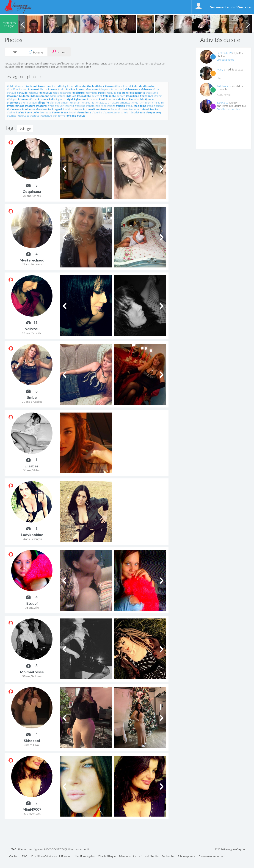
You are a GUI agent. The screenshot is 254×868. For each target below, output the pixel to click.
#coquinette (137, 93)
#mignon (146, 103)
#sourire (97, 112)
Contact (14, 856)
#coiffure (79, 93)
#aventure (44, 86)
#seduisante (150, 109)
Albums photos (186, 856)
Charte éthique (107, 856)
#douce (71, 96)
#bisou (109, 86)
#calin (62, 89)
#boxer (23, 89)
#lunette (55, 103)
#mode (20, 106)
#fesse (33, 99)
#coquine (123, 93)
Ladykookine (32, 535)
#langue (32, 103)
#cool (102, 93)
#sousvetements (113, 112)
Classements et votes (211, 856)
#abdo (11, 86)
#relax (78, 109)
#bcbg (62, 86)
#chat (156, 89)
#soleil (73, 112)
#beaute (80, 86)
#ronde (105, 109)
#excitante (147, 96)
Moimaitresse (32, 672)
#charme (147, 89)
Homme (36, 52)
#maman (75, 103)
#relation (68, 109)
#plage (111, 106)
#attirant (31, 86)
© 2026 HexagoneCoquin (230, 849)
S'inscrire (243, 7)
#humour (112, 99)
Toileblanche (224, 86)
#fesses (43, 99)
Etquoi (32, 603)
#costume (152, 93)
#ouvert (60, 106)
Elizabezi (32, 466)
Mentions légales (85, 856)
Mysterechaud (32, 260)
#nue (51, 106)
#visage (71, 116)
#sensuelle (32, 112)
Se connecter (220, 7)
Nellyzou (32, 329)
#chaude (22, 93)
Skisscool (32, 740)
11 (36, 323)
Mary (220, 69)
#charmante (133, 89)
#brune (52, 89)
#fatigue (12, 99)
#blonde (137, 86)
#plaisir (121, 106)
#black (118, 86)
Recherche (168, 856)
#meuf (135, 103)
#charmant (118, 89)
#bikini (100, 86)
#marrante (88, 103)
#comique (91, 93)
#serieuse (45, 112)
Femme (59, 52)
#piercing (101, 106)
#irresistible (137, 99)
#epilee (121, 96)
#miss (11, 106)
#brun (43, 89)
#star (127, 112)
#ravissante (44, 109)
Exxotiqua (223, 103)
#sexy (64, 112)
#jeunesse (14, 103)
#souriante (84, 112)
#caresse (92, 89)
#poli (150, 106)
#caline (70, 89)
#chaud (11, 93)
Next (248, 24)
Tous (14, 52)
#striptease (138, 112)
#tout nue (46, 116)
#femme (23, 99)
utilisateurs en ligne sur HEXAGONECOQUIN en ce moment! (49, 850)
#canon (81, 89)
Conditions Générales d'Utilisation (51, 856)
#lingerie (43, 103)
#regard (57, 109)
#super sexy (154, 112)
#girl (70, 99)
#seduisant (135, 109)
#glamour (80, 99)
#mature (113, 103)
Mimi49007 (32, 809)
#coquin (111, 93)
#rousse (123, 109)
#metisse (125, 103)
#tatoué (35, 116)
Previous (23, 24)
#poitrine (140, 106)
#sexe (56, 112)
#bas (55, 86)
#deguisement (40, 96)
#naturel (42, 106)
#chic (56, 93)
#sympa (12, 116)
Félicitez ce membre (229, 109)
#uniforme (59, 116)
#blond (127, 86)
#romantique (91, 109)
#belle (91, 86)
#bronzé (33, 89)
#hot (102, 99)
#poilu (130, 106)
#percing (80, 106)
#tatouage (23, 116)
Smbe (32, 397)
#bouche (149, 86)
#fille (52, 99)
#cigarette (66, 93)
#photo (90, 106)
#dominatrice (58, 96)
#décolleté (84, 96)
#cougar (12, 96)
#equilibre (133, 96)
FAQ (25, 856)
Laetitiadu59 (224, 53)
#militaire (158, 103)
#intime (123, 99)
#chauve (33, 93)
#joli (24, 103)
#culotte (24, 96)
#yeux (81, 116)
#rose (114, 109)
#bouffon (12, 89)
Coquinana (32, 191)
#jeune (149, 99)
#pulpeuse (29, 109)
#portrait (159, 106)
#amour (20, 86)
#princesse (14, 109)
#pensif (70, 106)
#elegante (109, 96)
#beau (71, 86)
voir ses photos (225, 60)
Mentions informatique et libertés (139, 856)
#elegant (97, 96)
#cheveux (46, 93)
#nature (30, 106)
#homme (92, 99)
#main (65, 103)
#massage (101, 103)
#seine (11, 112)
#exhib (158, 96)
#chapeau (104, 89)
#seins (20, 112)
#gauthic (61, 99)
